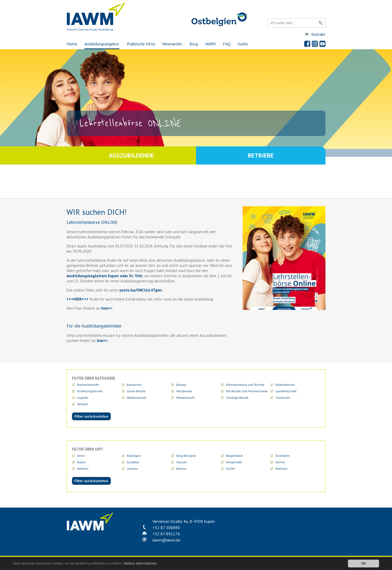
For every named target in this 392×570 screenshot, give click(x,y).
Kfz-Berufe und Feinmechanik (247, 391)
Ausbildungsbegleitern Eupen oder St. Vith (104, 276)
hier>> (106, 308)
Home (72, 44)
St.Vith (230, 469)
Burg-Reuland (186, 456)
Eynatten (133, 462)
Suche (243, 44)
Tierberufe (283, 398)
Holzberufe (184, 391)
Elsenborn (283, 456)
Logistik (82, 398)
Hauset (181, 462)
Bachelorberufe (88, 385)
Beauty (181, 385)
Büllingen (134, 456)
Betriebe (261, 155)
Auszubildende (131, 155)
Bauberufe (134, 385)
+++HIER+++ (78, 299)
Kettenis (83, 469)
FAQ (227, 44)
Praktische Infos (141, 44)
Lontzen (132, 469)
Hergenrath (234, 462)
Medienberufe (137, 398)
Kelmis (280, 462)
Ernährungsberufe (90, 391)
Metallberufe (186, 398)
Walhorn (281, 469)
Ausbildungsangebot (102, 44)
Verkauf (82, 404)
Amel (81, 456)
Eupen (82, 462)
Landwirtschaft (286, 391)
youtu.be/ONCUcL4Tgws (141, 290)
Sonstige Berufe (237, 398)
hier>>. (102, 341)
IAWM (210, 44)
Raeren (181, 469)
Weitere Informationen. (141, 563)
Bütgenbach (235, 456)
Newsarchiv (172, 44)
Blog (194, 44)
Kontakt (318, 34)
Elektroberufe (285, 385)
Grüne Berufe (136, 391)
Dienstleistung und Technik (245, 385)
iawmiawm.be (166, 540)
